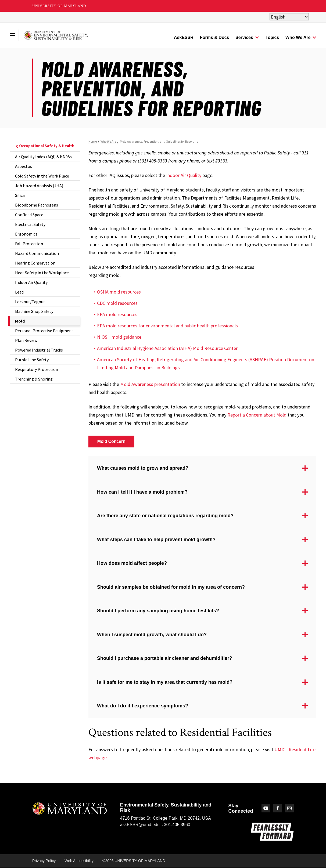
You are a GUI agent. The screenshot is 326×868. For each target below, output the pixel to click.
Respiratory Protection (37, 369)
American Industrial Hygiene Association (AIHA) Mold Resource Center (167, 348)
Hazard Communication (37, 253)
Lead (19, 292)
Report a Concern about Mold (257, 415)
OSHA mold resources (119, 292)
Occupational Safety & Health (45, 146)
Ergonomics (26, 234)
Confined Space (29, 215)
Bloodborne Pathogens (37, 205)
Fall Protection (29, 244)
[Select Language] (289, 17)
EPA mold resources (117, 314)
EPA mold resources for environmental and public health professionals (167, 326)
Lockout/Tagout (30, 302)
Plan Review (26, 340)
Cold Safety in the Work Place (42, 176)
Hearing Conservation (35, 263)
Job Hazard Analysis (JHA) (39, 186)
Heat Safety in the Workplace (42, 273)
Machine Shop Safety (34, 311)
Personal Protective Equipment (44, 331)
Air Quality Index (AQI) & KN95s (43, 157)
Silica (20, 195)
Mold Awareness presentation (150, 384)
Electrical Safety (30, 224)
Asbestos (24, 166)
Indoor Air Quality (31, 282)
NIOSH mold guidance (119, 337)
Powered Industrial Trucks (39, 350)
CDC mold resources (117, 303)
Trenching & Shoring (34, 379)
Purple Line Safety (32, 360)
